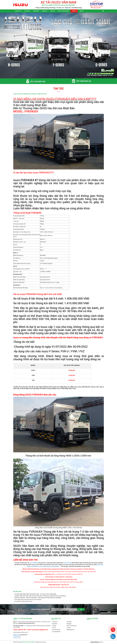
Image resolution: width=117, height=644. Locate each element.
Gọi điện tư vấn (17, 638)
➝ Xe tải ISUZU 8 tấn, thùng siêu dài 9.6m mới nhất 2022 (27, 600)
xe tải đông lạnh (55, 566)
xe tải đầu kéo (34, 566)
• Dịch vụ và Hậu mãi (71, 626)
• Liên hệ (68, 628)
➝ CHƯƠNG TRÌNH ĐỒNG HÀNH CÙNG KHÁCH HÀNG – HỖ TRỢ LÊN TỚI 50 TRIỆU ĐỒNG (35, 594)
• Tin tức (53, 628)
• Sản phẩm (54, 624)
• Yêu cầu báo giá (56, 630)
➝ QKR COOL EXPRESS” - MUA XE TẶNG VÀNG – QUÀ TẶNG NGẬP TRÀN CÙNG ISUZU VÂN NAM (37, 598)
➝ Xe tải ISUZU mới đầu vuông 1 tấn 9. (23, 601)
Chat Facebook (17, 636)
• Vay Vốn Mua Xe (56, 632)
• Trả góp (54, 626)
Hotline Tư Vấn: (17, 635)
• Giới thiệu (69, 622)
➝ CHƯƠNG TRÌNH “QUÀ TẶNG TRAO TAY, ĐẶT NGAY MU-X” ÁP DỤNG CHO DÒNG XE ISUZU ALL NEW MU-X (40, 596)
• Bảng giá (69, 624)
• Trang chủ (54, 622)
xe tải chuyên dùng (44, 566)
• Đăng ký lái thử (70, 630)
